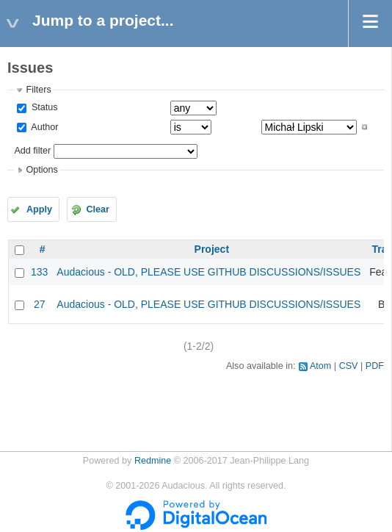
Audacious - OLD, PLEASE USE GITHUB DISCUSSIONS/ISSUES (208, 272)
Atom (320, 366)
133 (39, 272)
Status (43, 107)
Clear (98, 209)
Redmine (153, 461)
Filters (38, 90)
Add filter (32, 151)
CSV (349, 366)
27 (40, 304)
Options (41, 170)
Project (212, 249)
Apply (39, 209)
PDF (375, 366)
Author (43, 127)
